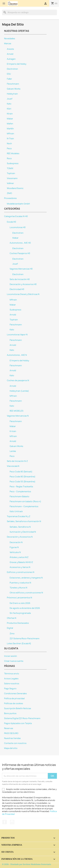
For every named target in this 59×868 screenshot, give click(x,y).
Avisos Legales (11, 679)
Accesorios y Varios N (20, 567)
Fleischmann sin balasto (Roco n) (25, 501)
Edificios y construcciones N (21, 572)
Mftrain (10, 134)
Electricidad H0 (17, 289)
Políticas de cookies (14, 703)
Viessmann (12, 178)
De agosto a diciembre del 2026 (25, 608)
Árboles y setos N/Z (19, 557)
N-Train (10, 139)
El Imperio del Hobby (17, 64)
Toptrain (11, 173)
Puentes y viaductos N (20, 583)
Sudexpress (13, 163)
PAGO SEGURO (11, 733)
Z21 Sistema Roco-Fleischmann (25, 639)
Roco (9, 158)
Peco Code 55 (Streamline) (22, 482)
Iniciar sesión (11, 656)
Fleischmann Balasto (19, 497)
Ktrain (10, 114)
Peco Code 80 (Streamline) (22, 477)
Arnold (10, 54)
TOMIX (10, 168)
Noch (9, 144)
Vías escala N (13, 466)
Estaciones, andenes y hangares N (26, 578)
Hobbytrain (12, 94)
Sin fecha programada (20, 613)
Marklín (10, 129)
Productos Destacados (18, 623)
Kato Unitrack (16, 511)
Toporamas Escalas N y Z (19, 516)
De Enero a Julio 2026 (20, 603)
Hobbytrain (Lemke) (19, 391)
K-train (13, 431)
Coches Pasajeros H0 (20, 253)
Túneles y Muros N (18, 588)
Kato (9, 104)
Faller (9, 79)
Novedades (10, 39)
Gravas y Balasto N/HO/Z (21, 562)
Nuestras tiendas (12, 738)
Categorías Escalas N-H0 (16, 216)
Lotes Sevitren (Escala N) (19, 644)
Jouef (10, 99)
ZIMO (9, 193)
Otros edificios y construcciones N (26, 593)
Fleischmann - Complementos (24, 506)
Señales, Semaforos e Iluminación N (24, 521)
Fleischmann (13, 84)
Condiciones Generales (15, 694)
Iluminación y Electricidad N (23, 532)
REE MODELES (16, 411)
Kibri (9, 109)
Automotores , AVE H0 (20, 243)
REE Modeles (13, 153)
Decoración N (16, 542)
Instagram (12, 822)
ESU (9, 74)
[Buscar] (29, 12)
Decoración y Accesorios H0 (23, 284)
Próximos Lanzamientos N (19, 598)
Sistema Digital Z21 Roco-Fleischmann (22, 718)
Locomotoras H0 (18, 227)
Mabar (10, 119)
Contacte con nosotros (15, 743)
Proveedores (10, 198)
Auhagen (11, 59)
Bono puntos (10, 713)
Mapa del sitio (11, 748)
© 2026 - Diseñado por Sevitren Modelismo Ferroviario (27, 864)
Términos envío (12, 674)
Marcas (8, 44)
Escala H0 (11, 222)
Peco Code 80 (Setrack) (21, 472)
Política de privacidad (14, 698)
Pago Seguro (10, 689)
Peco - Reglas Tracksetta (21, 487)
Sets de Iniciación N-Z (17, 461)
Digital (10, 628)
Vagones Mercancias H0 (21, 269)
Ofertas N (12, 618)
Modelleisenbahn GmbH (18, 204)
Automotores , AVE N (17, 355)
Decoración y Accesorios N (20, 537)
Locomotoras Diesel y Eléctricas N (23, 294)
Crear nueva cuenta (14, 661)
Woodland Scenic (15, 188)
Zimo (12, 634)
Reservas (9, 728)
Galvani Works (14, 89)
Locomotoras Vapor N (17, 335)
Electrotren (12, 69)
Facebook (5, 822)
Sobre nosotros (12, 684)
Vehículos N (15, 552)
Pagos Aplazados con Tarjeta (18, 723)
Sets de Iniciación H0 (20, 279)
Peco (9, 149)
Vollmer (10, 183)
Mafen (10, 124)
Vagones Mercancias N (18, 416)
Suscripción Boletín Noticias (18, 708)
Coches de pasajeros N (18, 380)
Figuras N (14, 547)
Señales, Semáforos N (20, 527)
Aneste (10, 49)
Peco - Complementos (20, 492)
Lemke (13, 451)
